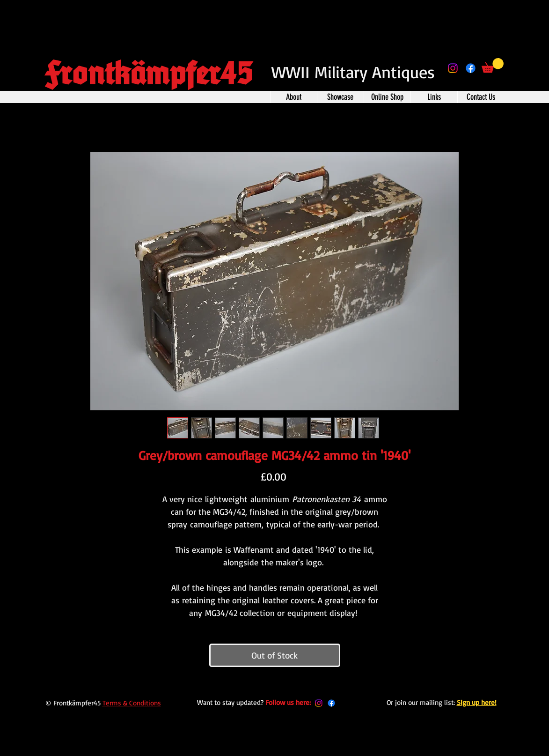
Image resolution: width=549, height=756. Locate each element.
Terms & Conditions (132, 703)
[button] (493, 65)
